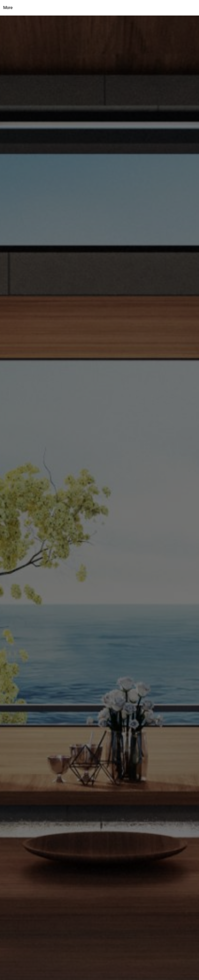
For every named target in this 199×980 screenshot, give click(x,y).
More (8, 8)
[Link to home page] (100, 8)
